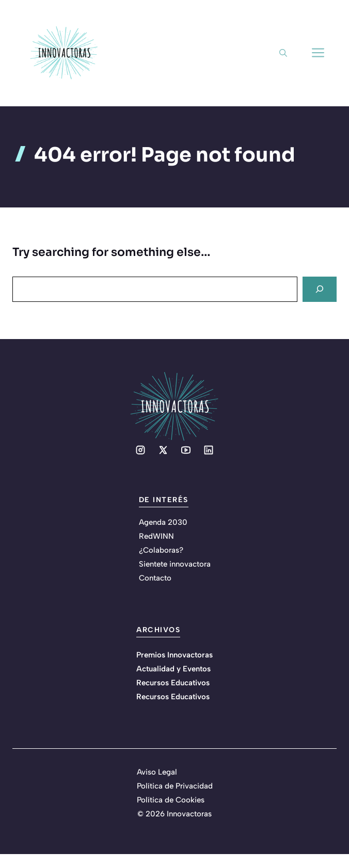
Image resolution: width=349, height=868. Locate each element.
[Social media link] (140, 450)
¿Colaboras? (161, 550)
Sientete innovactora (175, 564)
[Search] (320, 289)
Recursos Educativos (173, 683)
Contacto (155, 578)
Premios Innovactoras (174, 655)
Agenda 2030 (163, 522)
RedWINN (156, 536)
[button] (283, 53)
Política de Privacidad (175, 786)
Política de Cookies (171, 800)
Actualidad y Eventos (173, 669)
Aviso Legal (157, 772)
